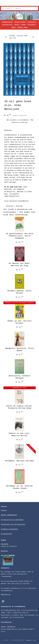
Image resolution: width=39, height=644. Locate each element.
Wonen (24, 25)
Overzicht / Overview (14, 206)
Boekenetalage (7, 22)
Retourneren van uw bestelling (13, 524)
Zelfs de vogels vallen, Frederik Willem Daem (19, 407)
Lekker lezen (23, 27)
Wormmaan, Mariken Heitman (19, 461)
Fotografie (32, 22)
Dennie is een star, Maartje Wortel (19, 434)
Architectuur (7, 25)
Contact (4, 510)
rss (34, 640)
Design (17, 25)
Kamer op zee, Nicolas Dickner (19, 322)
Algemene (5, 529)
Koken (14, 27)
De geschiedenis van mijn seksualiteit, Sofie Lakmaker (20, 236)
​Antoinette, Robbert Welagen (19, 377)
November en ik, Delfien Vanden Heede (19, 487)
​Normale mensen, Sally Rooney (19, 292)
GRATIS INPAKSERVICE (9, 515)
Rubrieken (5, 544)
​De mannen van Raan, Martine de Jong (19, 264)
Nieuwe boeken (20, 22)
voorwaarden (13, 529)
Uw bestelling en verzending (12, 520)
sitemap (29, 640)
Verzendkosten (6, 622)
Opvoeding (32, 25)
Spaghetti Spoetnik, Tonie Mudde (19, 349)
